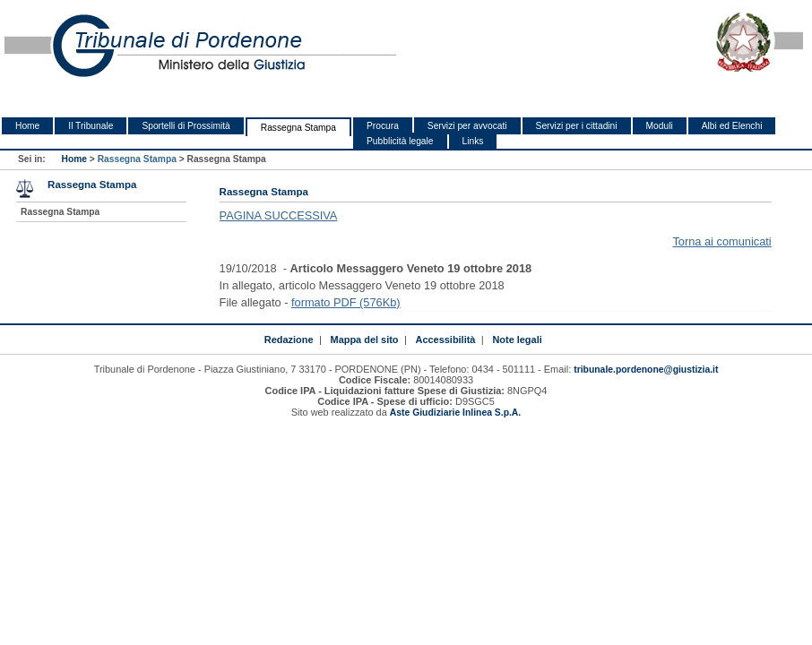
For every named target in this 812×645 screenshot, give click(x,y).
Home (27, 126)
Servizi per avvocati (467, 126)
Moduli (660, 126)
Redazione (289, 340)
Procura (383, 126)
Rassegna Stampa (298, 128)
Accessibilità (446, 340)
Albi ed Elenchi (732, 126)
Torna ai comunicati (721, 241)
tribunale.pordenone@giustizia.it (646, 370)
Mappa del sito (365, 340)
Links (473, 141)
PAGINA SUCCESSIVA (279, 215)
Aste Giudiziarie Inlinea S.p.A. (455, 413)
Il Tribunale (91, 126)
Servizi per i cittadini (577, 126)
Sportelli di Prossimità (186, 126)
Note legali (517, 340)
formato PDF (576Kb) (346, 302)
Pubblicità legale (400, 141)
